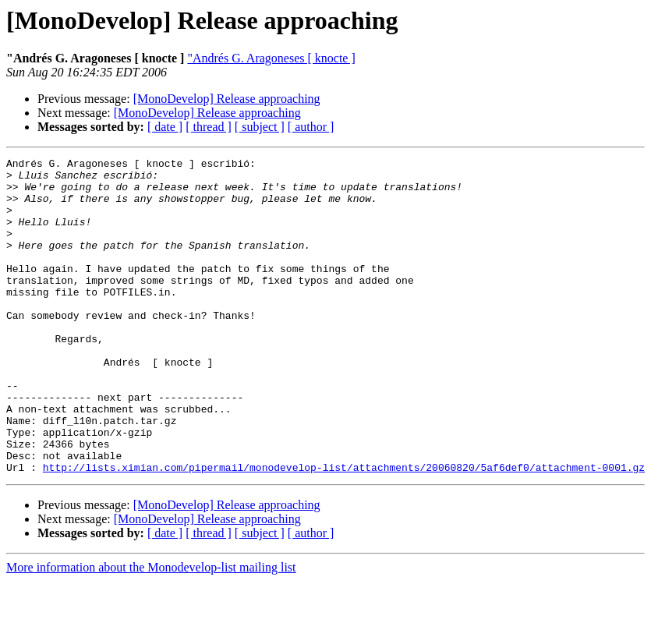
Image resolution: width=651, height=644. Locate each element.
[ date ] (165, 127)
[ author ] (311, 127)
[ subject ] (260, 127)
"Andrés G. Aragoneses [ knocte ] (271, 58)
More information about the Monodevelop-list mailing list (151, 630)
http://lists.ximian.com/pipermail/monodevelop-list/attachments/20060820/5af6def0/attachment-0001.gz (344, 530)
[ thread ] (209, 127)
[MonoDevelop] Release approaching (227, 99)
